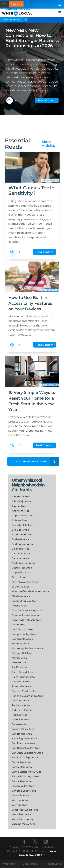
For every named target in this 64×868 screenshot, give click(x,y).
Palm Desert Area (23, 672)
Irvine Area (18, 625)
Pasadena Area (21, 682)
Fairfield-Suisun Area (24, 601)
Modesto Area (20, 644)
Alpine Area (19, 506)
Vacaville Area (20, 795)
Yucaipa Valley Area (24, 824)
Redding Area (20, 700)
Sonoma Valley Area (24, 791)
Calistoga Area (21, 549)
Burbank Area (20, 539)
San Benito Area (22, 734)
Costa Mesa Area (22, 568)
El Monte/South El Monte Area (30, 591)
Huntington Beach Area (26, 620)
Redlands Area (21, 705)
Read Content (47, 100)
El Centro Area (21, 587)
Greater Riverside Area (26, 615)
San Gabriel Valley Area (26, 748)
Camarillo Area (21, 553)
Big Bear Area (20, 530)
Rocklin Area (20, 715)
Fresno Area (19, 606)
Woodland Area (21, 814)
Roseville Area (20, 719)
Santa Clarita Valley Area (27, 772)
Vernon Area (19, 805)
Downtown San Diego (26, 582)
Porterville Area (21, 686)
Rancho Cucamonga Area (27, 696)
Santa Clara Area (22, 767)
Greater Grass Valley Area (27, 610)
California (22, 490)
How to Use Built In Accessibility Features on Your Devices (30, 303)
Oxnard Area (20, 663)
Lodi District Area (22, 629)
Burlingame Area (22, 544)
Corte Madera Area (23, 563)
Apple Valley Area (23, 516)
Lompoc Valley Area (24, 634)
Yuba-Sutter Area (22, 819)
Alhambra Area (21, 497)
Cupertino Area (21, 572)
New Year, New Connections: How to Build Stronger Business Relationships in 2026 (32, 38)
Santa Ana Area (21, 762)
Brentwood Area (22, 535)
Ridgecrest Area (22, 710)
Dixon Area (19, 577)
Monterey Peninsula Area (27, 648)
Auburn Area (20, 520)
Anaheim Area (21, 511)
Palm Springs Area (23, 677)
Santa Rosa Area (22, 781)
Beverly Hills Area (23, 525)
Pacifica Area (20, 667)
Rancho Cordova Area (25, 691)
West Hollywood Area (25, 810)
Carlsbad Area (20, 558)
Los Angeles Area (22, 639)
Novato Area (19, 658)
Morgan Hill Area (22, 653)
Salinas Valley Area (23, 729)
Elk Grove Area (21, 596)
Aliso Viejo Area (21, 501)
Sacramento (19, 724)
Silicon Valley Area (23, 786)
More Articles (48, 144)
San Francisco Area (23, 743)
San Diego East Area (24, 738)
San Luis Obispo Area (25, 757)
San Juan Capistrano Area (27, 753)
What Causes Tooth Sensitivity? (31, 190)
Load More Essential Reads (36, 461)
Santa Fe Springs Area (25, 776)
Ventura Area (20, 800)
